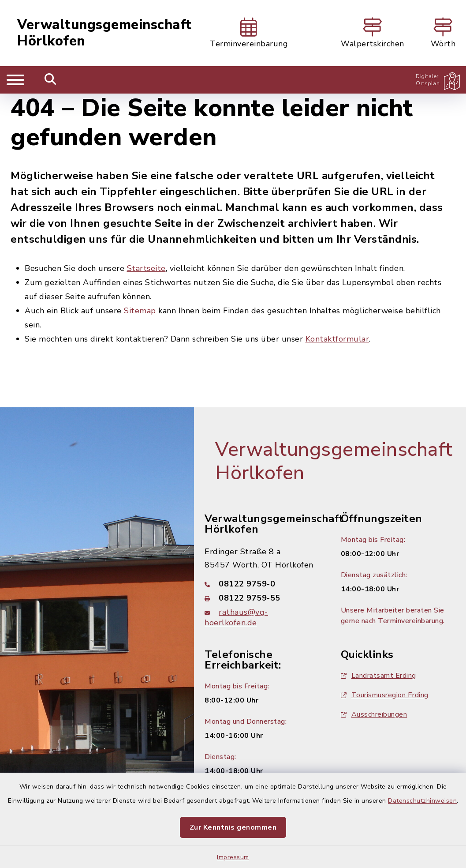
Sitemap (140, 311)
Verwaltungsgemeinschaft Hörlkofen (104, 33)
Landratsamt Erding (378, 676)
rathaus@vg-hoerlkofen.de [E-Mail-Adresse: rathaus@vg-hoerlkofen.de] (236, 617)
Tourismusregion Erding (385, 695)
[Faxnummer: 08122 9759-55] (262, 598)
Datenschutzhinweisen (422, 801)
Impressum (233, 857)
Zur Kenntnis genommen (233, 827)
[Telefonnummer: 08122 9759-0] (262, 584)
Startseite (146, 268)
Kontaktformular (337, 339)
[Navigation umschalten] (15, 80)
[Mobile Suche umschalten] (50, 80)
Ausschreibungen (374, 714)
